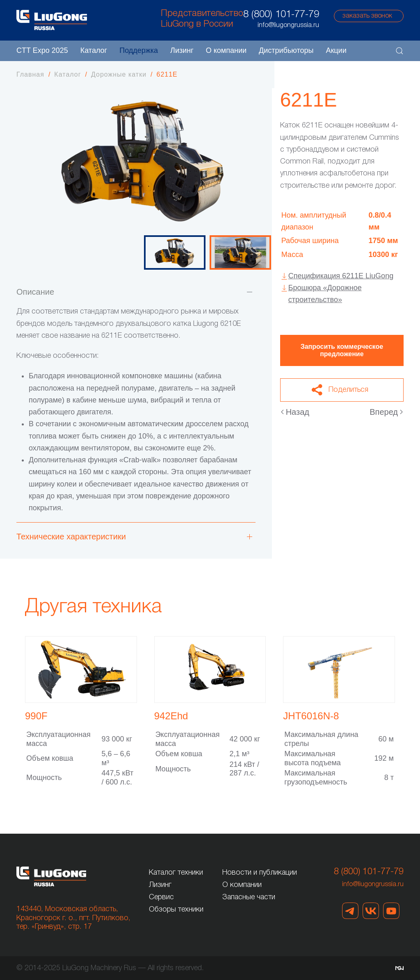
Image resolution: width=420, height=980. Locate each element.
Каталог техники (176, 873)
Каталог (94, 50)
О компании (242, 885)
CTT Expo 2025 (42, 50)
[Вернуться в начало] (52, 20)
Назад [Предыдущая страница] (295, 412)
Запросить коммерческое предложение (342, 350)
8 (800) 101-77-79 (281, 15)
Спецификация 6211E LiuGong (341, 276)
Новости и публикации (260, 873)
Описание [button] (35, 292)
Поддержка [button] (139, 50)
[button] (399, 51)
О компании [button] (226, 50)
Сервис (161, 897)
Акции (336, 50)
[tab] (175, 252)
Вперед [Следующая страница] (386, 412)
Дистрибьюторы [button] (286, 50)
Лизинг (182, 50)
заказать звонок (367, 16)
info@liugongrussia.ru (373, 885)
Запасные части (249, 897)
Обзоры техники (176, 910)
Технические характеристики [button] (71, 537)
